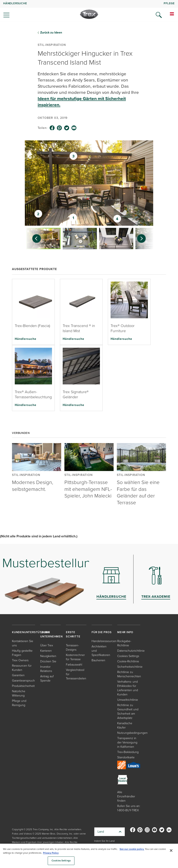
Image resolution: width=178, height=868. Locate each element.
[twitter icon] (67, 128)
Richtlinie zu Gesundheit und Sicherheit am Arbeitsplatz (128, 712)
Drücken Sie (48, 661)
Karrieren (46, 651)
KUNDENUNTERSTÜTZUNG (31, 632)
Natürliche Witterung (19, 693)
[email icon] (74, 128)
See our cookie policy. (132, 849)
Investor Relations (46, 669)
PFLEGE (169, 3)
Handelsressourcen (104, 641)
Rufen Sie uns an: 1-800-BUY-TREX (129, 808)
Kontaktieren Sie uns (23, 643)
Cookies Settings (128, 656)
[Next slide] (144, 238)
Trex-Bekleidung (128, 752)
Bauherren (98, 660)
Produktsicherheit (23, 686)
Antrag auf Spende (47, 678)
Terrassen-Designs (72, 648)
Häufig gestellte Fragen (22, 653)
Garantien (18, 675)
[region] (89, 856)
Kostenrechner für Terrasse (75, 657)
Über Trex (47, 645)
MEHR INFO (125, 632)
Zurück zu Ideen (51, 33)
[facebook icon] (52, 128)
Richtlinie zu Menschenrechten (129, 674)
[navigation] (89, 11)
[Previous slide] (34, 238)
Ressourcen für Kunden (22, 668)
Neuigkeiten (48, 656)
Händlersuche (26, 339)
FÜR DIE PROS (102, 632)
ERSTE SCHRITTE (73, 634)
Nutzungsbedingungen (132, 733)
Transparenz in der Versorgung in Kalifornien (127, 742)
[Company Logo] (89, 14)
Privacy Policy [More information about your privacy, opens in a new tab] (51, 853)
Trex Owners (20, 660)
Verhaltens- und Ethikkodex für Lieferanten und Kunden (128, 688)
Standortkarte (126, 757)
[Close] (171, 851)
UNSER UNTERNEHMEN (51, 634)
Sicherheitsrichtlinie (130, 667)
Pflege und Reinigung (19, 703)
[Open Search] (159, 15)
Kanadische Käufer (125, 725)
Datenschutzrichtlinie (131, 651)
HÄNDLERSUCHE (15, 3)
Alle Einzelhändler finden (126, 796)
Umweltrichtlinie (128, 700)
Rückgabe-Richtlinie (124, 643)
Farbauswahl (74, 665)
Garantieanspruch (23, 681)
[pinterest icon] (59, 128)
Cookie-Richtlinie (128, 661)
